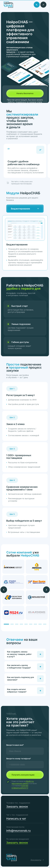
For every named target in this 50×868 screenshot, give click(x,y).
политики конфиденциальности (20, 787)
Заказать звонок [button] (17, 807)
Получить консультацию (23, 775)
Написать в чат (16, 819)
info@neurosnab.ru (18, 831)
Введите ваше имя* (15, 745)
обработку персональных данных (23, 782)
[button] (43, 5)
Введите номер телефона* (19, 759)
